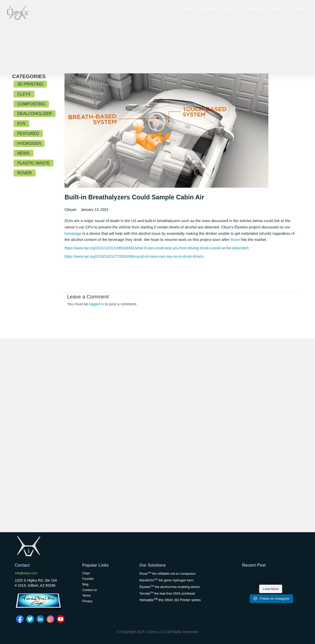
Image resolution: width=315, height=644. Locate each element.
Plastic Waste (34, 163)
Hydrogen (29, 143)
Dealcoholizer (35, 114)
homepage (74, 234)
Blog (230, 9)
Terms (277, 9)
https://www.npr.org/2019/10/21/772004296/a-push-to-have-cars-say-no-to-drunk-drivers (139, 257)
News (23, 153)
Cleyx (187, 9)
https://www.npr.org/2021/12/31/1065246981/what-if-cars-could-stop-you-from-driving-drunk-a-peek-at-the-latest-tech (163, 248)
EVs (21, 124)
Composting (31, 104)
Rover (25, 173)
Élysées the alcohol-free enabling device (173, 586)
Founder (208, 9)
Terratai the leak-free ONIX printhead (170, 593)
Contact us (253, 9)
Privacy (299, 9)
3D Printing (30, 84)
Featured (28, 134)
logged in (97, 304)
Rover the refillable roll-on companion (171, 574)
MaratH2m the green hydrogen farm (170, 580)
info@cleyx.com (27, 573)
